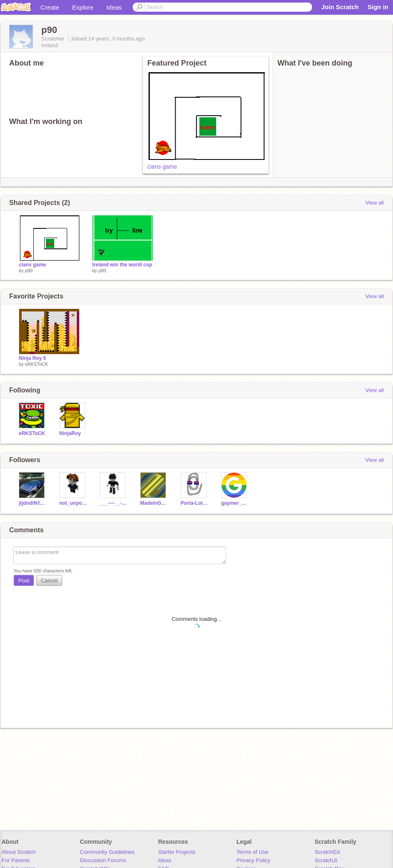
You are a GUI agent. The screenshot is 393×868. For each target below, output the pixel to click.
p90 (29, 271)
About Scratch (19, 852)
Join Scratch (340, 7)
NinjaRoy (70, 433)
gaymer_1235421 (235, 503)
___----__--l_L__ (114, 503)
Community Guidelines (107, 852)
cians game (162, 167)
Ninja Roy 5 (32, 358)
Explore (83, 7)
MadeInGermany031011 (154, 503)
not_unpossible (73, 503)
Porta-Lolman (195, 503)
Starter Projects (177, 852)
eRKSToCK (37, 364)
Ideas (114, 7)
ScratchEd (327, 852)
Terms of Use (253, 852)
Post (24, 581)
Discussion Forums (103, 860)
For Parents (16, 860)
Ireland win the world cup (122, 265)
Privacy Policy (253, 860)
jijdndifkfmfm (33, 503)
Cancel (49, 581)
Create (50, 7)
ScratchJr (326, 860)
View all (374, 203)
